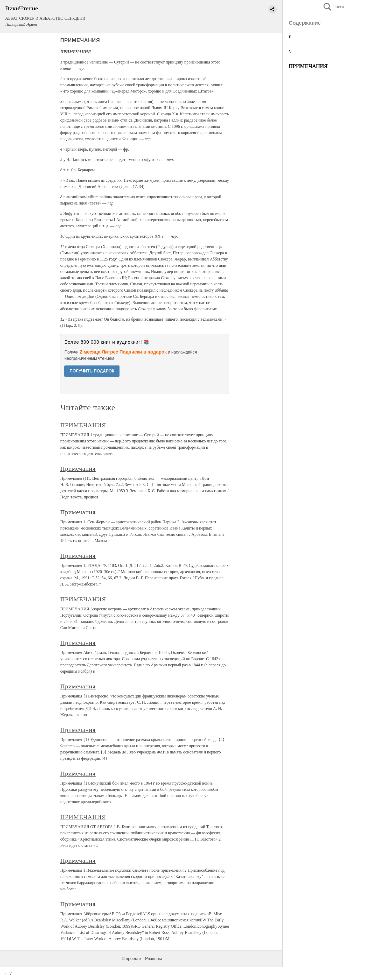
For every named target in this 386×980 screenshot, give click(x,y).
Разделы (153, 959)
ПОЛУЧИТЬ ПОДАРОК (92, 371)
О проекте (131, 959)
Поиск (333, 7)
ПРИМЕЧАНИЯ (83, 425)
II (290, 37)
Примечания (78, 469)
